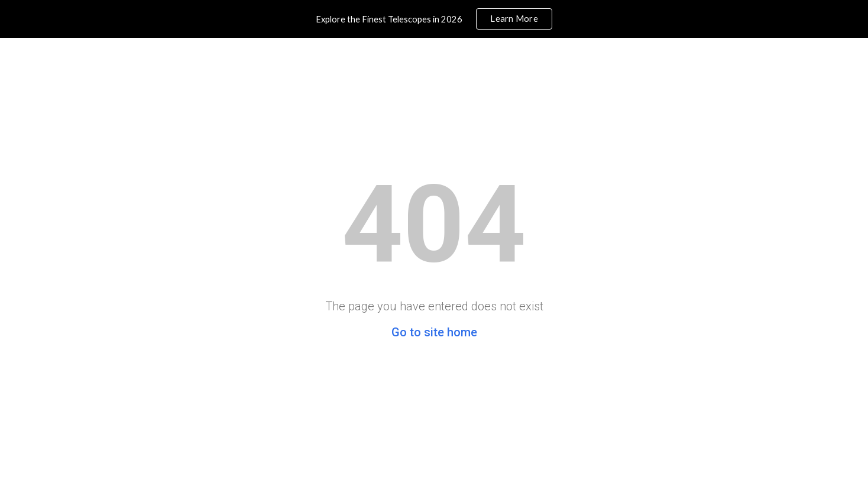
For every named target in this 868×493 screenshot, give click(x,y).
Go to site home (434, 332)
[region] (434, 19)
